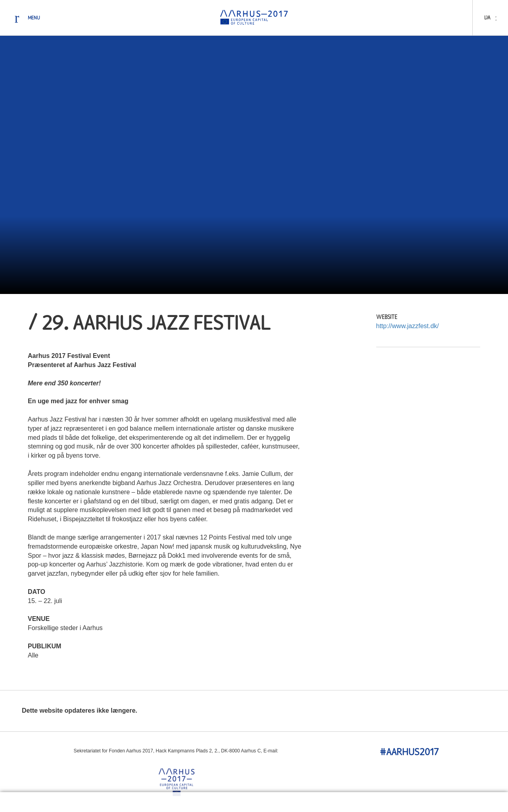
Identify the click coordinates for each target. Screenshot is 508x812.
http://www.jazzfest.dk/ (408, 326)
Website (387, 318)
